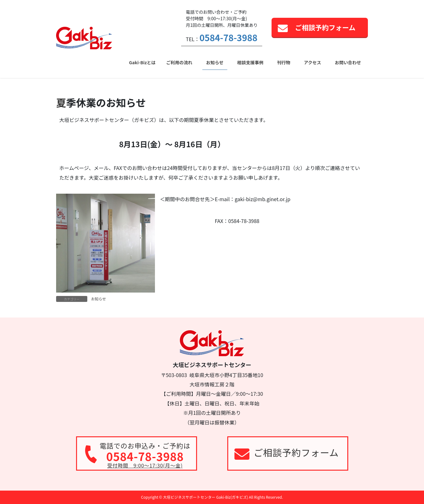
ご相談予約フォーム (325, 27)
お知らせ (99, 299)
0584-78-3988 (229, 37)
